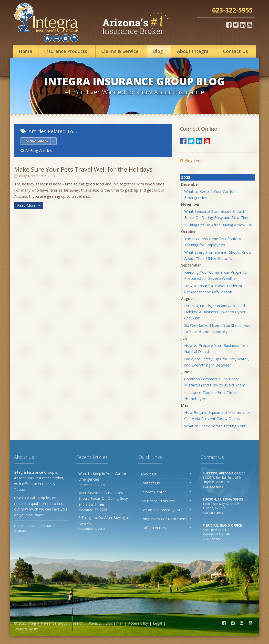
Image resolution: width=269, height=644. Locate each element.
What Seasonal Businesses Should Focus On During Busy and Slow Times (104, 501)
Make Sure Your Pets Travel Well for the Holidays (83, 169)
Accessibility (138, 623)
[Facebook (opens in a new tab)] (229, 25)
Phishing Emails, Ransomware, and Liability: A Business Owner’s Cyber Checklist (215, 312)
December (190, 184)
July (184, 338)
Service (123, 51)
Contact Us (166, 483)
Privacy (95, 623)
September (191, 265)
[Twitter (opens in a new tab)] (236, 25)
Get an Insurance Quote (166, 510)
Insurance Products (166, 501)
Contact (238, 51)
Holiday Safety (35, 141)
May (185, 405)
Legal (157, 623)
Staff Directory (166, 528)
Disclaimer (114, 623)
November (190, 204)
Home (25, 51)
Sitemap (20, 531)
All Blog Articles (36, 150)
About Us (166, 474)
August (188, 299)
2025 (186, 177)
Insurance (68, 51)
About (196, 51)
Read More (29, 205)
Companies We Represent (166, 519)
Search (78, 623)
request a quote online (33, 503)
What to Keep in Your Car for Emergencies (104, 479)
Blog (161, 51)
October (188, 232)
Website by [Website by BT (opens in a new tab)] (26, 629)
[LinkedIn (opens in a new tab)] (243, 25)
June (185, 372)
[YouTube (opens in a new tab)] (250, 25)
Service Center (166, 492)
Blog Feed (191, 161)
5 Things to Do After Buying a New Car (218, 225)
